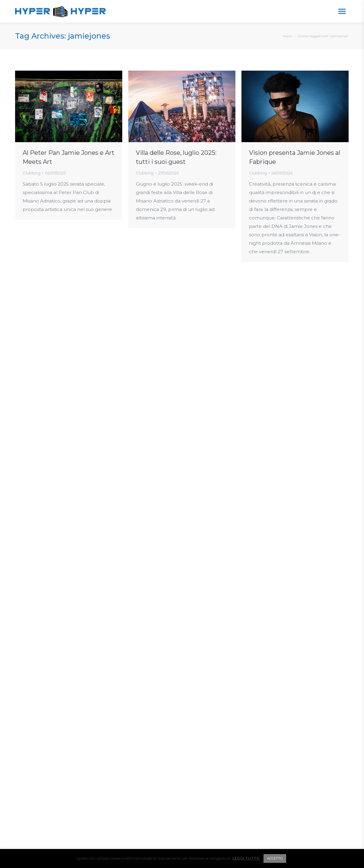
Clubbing (32, 173)
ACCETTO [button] (275, 858)
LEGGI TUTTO (246, 858)
